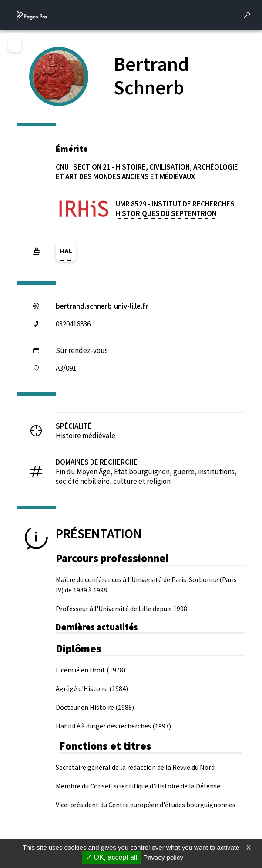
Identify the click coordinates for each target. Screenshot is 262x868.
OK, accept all (112, 857)
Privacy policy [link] (163, 857)
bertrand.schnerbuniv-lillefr (102, 306)
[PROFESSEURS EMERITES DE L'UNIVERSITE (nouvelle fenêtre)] (69, 91)
